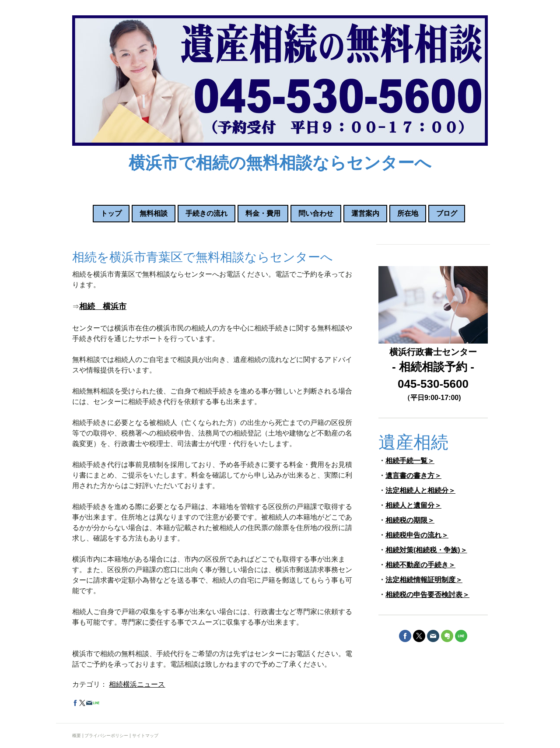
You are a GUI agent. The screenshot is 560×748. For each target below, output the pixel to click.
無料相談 (154, 213)
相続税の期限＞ (410, 520)
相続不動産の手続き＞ (420, 565)
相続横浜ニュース (137, 684)
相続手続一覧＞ (410, 461)
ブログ (447, 213)
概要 (77, 736)
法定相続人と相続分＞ (420, 490)
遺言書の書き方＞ (413, 476)
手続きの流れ (206, 213)
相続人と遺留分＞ (413, 505)
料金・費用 (263, 213)
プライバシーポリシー (106, 736)
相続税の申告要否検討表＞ (427, 595)
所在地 (408, 213)
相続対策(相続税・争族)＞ (426, 550)
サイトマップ (145, 736)
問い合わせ (316, 213)
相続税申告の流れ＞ (417, 535)
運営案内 (365, 213)
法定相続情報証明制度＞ (424, 580)
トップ (111, 213)
